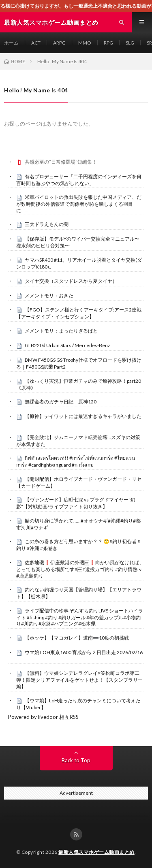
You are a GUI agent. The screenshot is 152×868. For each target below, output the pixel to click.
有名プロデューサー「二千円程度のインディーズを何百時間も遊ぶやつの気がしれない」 (79, 180)
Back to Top (76, 760)
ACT (36, 43)
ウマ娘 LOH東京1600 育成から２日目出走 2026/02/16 (84, 652)
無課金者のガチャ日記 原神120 (61, 402)
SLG (130, 43)
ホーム (11, 43)
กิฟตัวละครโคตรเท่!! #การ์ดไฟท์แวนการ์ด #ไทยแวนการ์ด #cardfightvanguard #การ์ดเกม (76, 461)
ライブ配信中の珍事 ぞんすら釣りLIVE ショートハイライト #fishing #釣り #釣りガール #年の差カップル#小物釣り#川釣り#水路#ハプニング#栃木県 (80, 617)
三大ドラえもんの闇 (47, 224)
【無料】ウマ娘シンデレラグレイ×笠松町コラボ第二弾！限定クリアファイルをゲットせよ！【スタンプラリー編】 (79, 680)
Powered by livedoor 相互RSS (43, 717)
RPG (108, 43)
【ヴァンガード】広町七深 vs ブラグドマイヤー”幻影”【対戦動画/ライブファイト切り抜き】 (76, 503)
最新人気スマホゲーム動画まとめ (96, 852)
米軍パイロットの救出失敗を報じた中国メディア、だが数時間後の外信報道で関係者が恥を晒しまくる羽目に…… (79, 204)
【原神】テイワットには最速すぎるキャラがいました (83, 416)
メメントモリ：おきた (49, 295)
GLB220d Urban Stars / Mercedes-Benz (67, 345)
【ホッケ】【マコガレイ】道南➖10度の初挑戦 (77, 638)
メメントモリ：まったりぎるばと (61, 331)
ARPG (59, 43)
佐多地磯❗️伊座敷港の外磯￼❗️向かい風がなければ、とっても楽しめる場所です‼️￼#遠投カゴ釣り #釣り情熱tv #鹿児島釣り (80, 569)
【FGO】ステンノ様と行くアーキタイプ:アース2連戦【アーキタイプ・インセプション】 (79, 313)
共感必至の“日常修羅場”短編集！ (61, 162)
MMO (85, 43)
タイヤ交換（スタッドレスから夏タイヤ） (71, 281)
